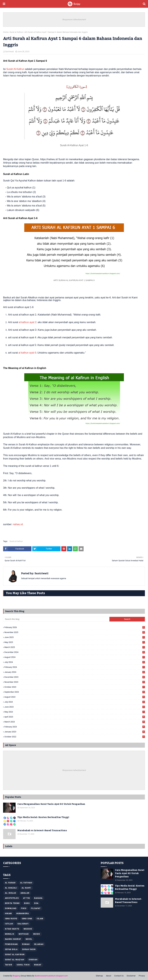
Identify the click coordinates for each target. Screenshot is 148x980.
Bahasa (38, 898)
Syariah (33, 960)
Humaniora (23, 914)
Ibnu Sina (27, 919)
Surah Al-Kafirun (15, 69)
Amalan (25, 893)
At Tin (26, 898)
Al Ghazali (11, 888)
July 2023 (75, 702)
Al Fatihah (26, 883)
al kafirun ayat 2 (27, 322)
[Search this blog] (56, 619)
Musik (37, 934)
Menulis (10, 934)
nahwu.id (18, 524)
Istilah (9, 924)
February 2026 (75, 627)
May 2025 (75, 642)
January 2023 (75, 732)
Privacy (142, 976)
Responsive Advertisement (74, 19)
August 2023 (75, 697)
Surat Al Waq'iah (15, 960)
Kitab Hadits (12, 929)
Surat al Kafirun (16, 32)
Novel (29, 939)
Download (11, 908)
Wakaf (38, 965)
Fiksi (24, 908)
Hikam (8, 914)
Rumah (26, 944)
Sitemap (99, 976)
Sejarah (39, 944)
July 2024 (75, 662)
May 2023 (75, 712)
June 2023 (75, 707)
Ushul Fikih (23, 965)
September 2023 (75, 692)
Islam (40, 919)
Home (6, 32)
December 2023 (75, 677)
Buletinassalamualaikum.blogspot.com (51, 976)
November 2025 (75, 632)
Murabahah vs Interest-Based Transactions (42, 831)
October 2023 (75, 687)
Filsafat (36, 908)
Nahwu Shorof (13, 939)
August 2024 (75, 657)
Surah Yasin (29, 949)
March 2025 (75, 647)
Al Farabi (10, 883)
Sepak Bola (11, 949)
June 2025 (75, 637)
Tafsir (9, 965)
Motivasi (24, 934)
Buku (27, 903)
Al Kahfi (26, 888)
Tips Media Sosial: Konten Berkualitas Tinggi (43, 817)
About (109, 976)
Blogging (16, 976)
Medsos (28, 929)
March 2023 (75, 722)
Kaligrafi (23, 924)
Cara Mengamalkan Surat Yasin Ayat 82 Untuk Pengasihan (51, 804)
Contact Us (119, 976)
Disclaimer (131, 976)
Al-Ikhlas (11, 893)
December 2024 (75, 652)
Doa (36, 903)
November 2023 (75, 682)
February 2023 (75, 727)
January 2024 (75, 672)
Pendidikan (11, 944)
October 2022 (75, 737)
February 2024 (75, 667)
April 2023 (75, 717)
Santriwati (10, 52)
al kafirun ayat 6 (27, 353)
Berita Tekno (12, 903)
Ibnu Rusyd (11, 919)
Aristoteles (12, 898)
